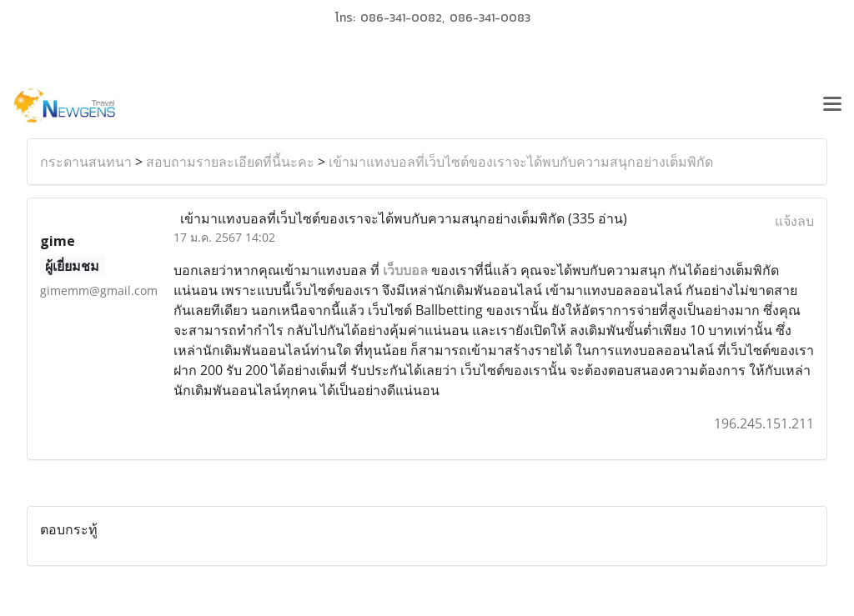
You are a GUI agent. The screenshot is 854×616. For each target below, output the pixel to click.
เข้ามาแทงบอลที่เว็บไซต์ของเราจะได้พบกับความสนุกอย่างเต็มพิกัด (521, 162)
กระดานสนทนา (86, 162)
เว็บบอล (405, 270)
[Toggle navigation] (832, 106)
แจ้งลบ (794, 221)
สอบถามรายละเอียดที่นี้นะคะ (230, 162)
